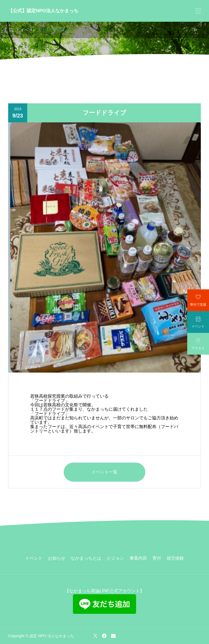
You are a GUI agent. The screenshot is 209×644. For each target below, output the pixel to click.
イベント (34, 558)
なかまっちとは (86, 558)
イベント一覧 (104, 472)
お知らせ (57, 558)
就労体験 (175, 558)
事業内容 (138, 558)
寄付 (157, 558)
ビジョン (115, 558)
